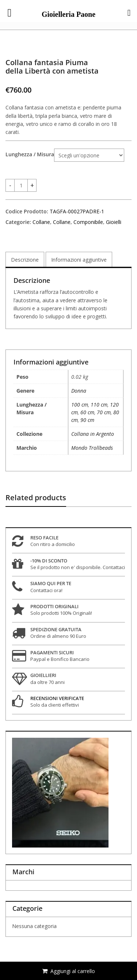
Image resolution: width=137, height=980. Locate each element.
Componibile (88, 222)
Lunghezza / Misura (30, 154)
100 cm (80, 405)
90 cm (87, 420)
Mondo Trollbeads (92, 448)
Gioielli (114, 222)
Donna (79, 391)
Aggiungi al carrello (73, 971)
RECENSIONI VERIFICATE (57, 698)
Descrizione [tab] (25, 260)
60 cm (87, 412)
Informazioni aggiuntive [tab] (79, 260)
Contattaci (114, 567)
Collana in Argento (93, 434)
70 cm (104, 412)
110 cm (99, 405)
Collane (41, 222)
